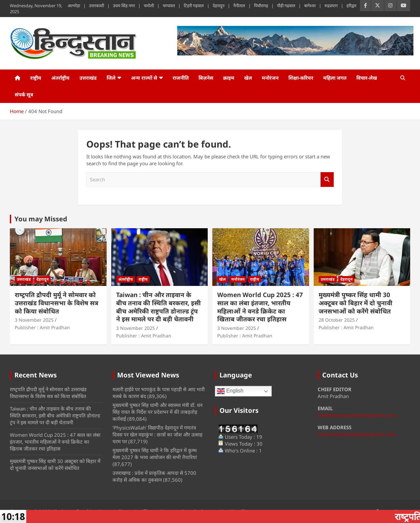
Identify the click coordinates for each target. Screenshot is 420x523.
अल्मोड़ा (74, 6)
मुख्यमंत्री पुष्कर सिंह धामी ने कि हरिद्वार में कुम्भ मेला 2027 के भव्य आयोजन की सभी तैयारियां (155, 454)
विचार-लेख (367, 78)
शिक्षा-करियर (301, 78)
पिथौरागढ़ (261, 6)
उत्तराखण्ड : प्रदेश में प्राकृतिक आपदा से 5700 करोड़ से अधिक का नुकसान (154, 476)
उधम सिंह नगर (124, 6)
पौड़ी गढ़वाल (286, 6)
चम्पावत (169, 6)
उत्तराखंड (88, 78)
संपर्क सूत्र (24, 94)
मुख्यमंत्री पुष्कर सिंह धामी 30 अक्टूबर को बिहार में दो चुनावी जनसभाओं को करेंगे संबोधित (356, 303)
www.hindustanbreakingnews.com (357, 434)
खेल (248, 78)
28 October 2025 (337, 320)
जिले (111, 78)
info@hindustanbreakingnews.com (357, 415)
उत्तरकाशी (96, 6)
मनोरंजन (270, 78)
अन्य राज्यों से (144, 78)
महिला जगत (335, 78)
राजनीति (181, 78)
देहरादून (219, 6)
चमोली (149, 6)
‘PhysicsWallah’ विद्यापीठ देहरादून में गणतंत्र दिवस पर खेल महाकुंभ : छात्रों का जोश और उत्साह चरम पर (157, 434)
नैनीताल (239, 6)
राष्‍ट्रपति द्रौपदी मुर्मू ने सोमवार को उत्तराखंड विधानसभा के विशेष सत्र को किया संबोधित (56, 303)
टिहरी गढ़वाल (194, 6)
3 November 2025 (34, 320)
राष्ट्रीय (36, 78)
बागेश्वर (310, 6)
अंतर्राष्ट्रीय (60, 78)
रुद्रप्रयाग (331, 6)
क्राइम (229, 78)
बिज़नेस (206, 78)
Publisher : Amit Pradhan (42, 327)
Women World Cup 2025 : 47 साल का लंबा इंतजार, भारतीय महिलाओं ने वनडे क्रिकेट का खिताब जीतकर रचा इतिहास (260, 307)
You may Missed (41, 219)
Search (327, 180)
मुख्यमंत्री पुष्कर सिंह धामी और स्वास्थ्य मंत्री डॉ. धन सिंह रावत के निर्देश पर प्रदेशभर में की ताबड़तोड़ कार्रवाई (157, 412)
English (230, 391)
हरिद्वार (351, 6)
